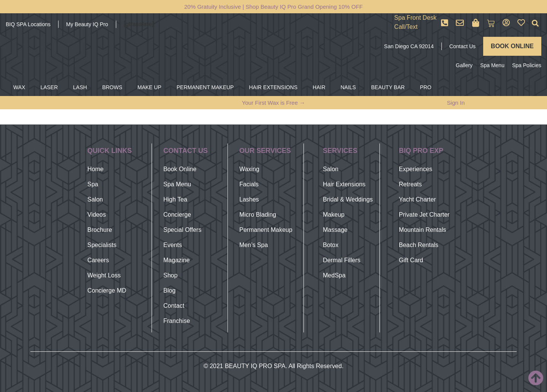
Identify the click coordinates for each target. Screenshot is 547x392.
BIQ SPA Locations (28, 24)
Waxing (249, 169)
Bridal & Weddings (348, 199)
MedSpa (334, 275)
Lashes (249, 199)
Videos (97, 215)
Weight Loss (104, 275)
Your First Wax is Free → (273, 103)
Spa (93, 184)
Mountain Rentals (423, 230)
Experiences (416, 169)
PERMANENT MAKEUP (205, 87)
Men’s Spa (254, 245)
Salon (95, 199)
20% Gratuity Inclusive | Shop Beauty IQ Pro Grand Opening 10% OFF (273, 7)
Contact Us (462, 46)
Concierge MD (107, 290)
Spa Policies (527, 65)
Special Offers (182, 230)
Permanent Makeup (266, 230)
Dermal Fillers (342, 260)
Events (173, 245)
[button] (535, 23)
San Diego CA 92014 (409, 46)
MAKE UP (149, 87)
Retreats (410, 184)
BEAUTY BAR (388, 87)
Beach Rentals (419, 245)
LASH (80, 87)
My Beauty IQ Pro (87, 24)
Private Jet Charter (424, 215)
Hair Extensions (344, 184)
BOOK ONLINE (512, 46)
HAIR (319, 87)
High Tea (175, 199)
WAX (19, 87)
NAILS (348, 87)
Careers (98, 260)
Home (96, 169)
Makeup (334, 215)
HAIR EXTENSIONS (273, 87)
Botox (331, 245)
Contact (174, 306)
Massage (335, 230)
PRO (425, 87)
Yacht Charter (417, 199)
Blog (169, 290)
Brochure (100, 230)
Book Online (180, 169)
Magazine (176, 260)
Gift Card (411, 260)
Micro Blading (258, 215)
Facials (249, 184)
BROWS (112, 87)
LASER (49, 87)
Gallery (464, 65)
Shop (170, 275)
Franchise (177, 321)
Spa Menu (492, 65)
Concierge (177, 215)
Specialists (102, 245)
